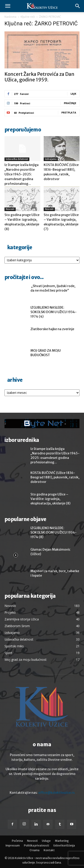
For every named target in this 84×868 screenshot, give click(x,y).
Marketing (62, 841)
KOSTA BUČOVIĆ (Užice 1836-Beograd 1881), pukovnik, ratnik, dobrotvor (55, 477)
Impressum (13, 845)
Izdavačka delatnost (17, 159)
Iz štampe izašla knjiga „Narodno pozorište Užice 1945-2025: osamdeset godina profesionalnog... (22, 174)
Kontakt (49, 850)
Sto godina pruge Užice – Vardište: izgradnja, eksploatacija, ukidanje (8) (50, 499)
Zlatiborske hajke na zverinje (52, 329)
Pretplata (69, 112)
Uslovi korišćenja (64, 845)
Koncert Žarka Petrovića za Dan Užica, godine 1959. (39, 77)
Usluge (46, 841)
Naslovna (10, 17)
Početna (17, 841)
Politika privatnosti (37, 845)
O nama (34, 850)
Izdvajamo (51, 159)
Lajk (73, 94)
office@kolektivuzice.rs (56, 793)
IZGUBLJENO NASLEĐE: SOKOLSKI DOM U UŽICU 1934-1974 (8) (54, 532)
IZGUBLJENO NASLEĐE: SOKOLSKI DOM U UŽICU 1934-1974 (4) (54, 312)
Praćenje (70, 103)
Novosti (10, 209)
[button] (8, 6)
